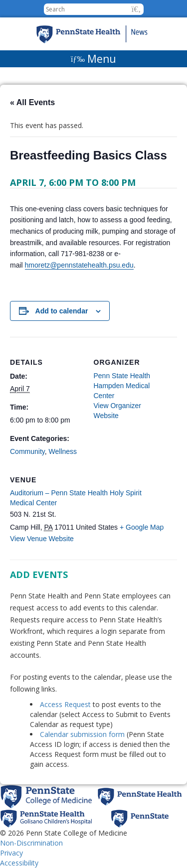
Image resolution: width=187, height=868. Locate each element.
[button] (136, 9)
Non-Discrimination (31, 843)
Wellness (63, 451)
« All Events (32, 102)
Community (27, 451)
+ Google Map (142, 527)
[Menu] (93, 59)
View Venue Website (42, 539)
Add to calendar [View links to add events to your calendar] (62, 311)
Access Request (66, 704)
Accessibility (19, 863)
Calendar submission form (82, 734)
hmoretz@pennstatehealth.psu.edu (79, 265)
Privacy (11, 853)
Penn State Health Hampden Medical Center (122, 386)
